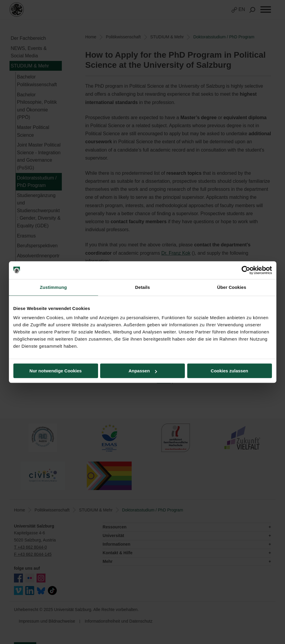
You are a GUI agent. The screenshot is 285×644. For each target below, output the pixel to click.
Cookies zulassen (229, 371)
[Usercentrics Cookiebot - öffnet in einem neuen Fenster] (246, 270)
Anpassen (143, 371)
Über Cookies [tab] (232, 287)
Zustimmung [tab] (53, 287)
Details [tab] (143, 287)
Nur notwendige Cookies (56, 371)
